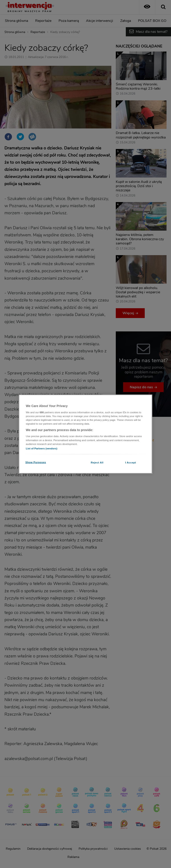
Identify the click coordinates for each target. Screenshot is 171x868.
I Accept (130, 462)
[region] (85, 434)
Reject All (97, 462)
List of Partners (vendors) (42, 448)
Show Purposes (36, 462)
